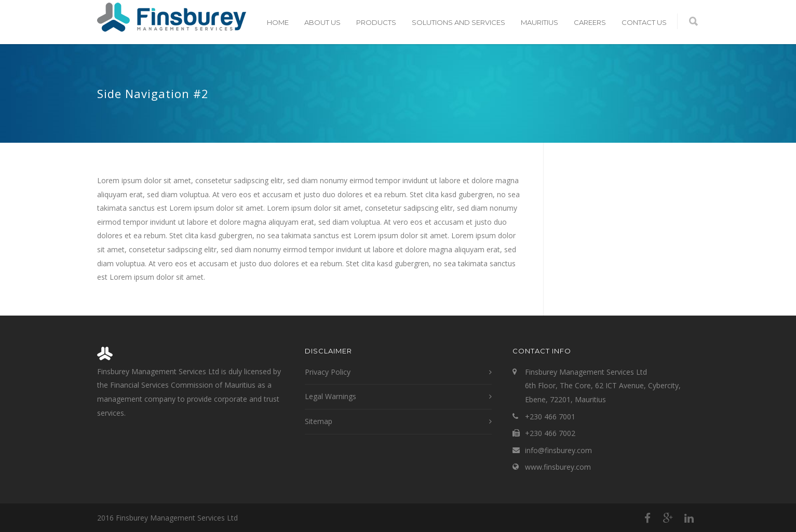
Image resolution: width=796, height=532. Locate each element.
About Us (322, 22)
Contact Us (644, 22)
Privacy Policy (328, 372)
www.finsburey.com (558, 467)
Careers (590, 22)
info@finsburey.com (558, 450)
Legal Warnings (330, 396)
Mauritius (539, 22)
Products (376, 22)
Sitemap (319, 421)
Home (278, 22)
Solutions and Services (458, 22)
